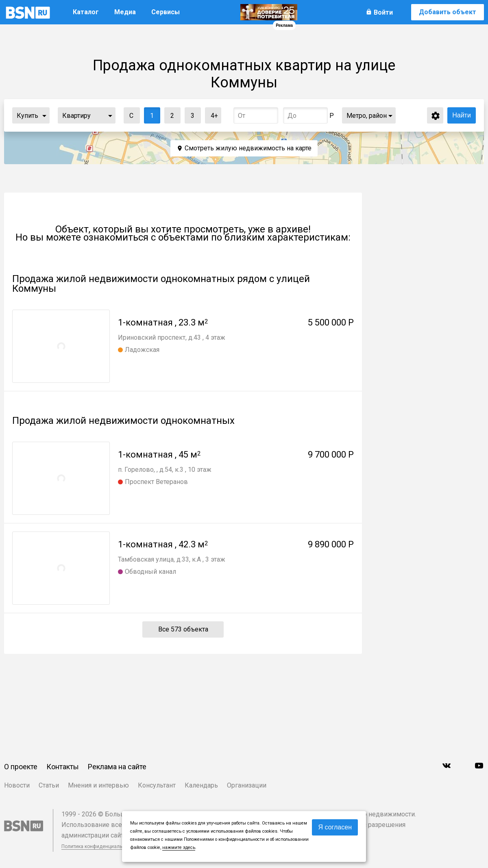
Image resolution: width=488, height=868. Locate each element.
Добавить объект (448, 12)
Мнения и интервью (98, 785)
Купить (27, 116)
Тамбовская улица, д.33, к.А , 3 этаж (172, 559)
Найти (462, 115)
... (44, 115)
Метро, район (367, 116)
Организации (247, 785)
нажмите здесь (179, 847)
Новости (17, 785)
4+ (212, 114)
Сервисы (166, 12)
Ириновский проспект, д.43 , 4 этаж (172, 337)
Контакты (63, 767)
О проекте (21, 767)
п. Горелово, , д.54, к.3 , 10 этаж (165, 470)
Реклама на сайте (117, 767)
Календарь (201, 785)
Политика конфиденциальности (98, 846)
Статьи (49, 785)
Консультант (157, 785)
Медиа (125, 12)
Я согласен (335, 827)
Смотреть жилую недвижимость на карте (248, 148)
